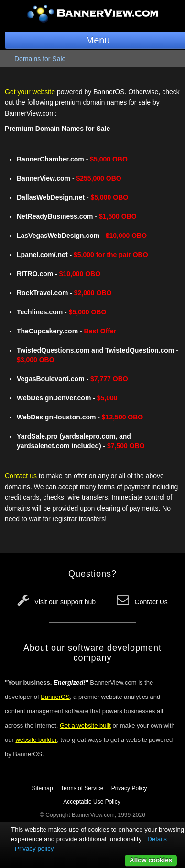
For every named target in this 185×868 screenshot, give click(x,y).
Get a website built (85, 725)
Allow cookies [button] (151, 860)
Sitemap (43, 788)
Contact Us (151, 602)
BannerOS (55, 697)
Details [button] (157, 839)
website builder (36, 740)
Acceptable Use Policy (92, 802)
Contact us (21, 476)
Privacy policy (34, 849)
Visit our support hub (65, 602)
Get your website (30, 92)
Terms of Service (82, 788)
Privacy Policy (129, 788)
